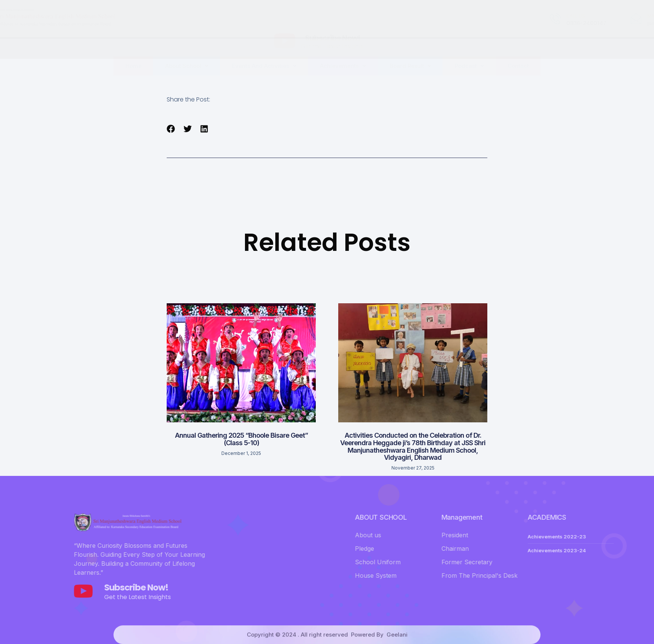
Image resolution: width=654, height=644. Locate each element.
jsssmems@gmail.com (549, 23)
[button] (171, 129)
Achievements (343, 50)
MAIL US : (528, 16)
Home (134, 50)
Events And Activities (264, 50)
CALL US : (448, 16)
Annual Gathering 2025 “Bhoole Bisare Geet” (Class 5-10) (241, 439)
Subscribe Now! (332, 19)
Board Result (410, 50)
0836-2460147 (458, 23)
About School (187, 50)
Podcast (469, 50)
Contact (518, 50)
